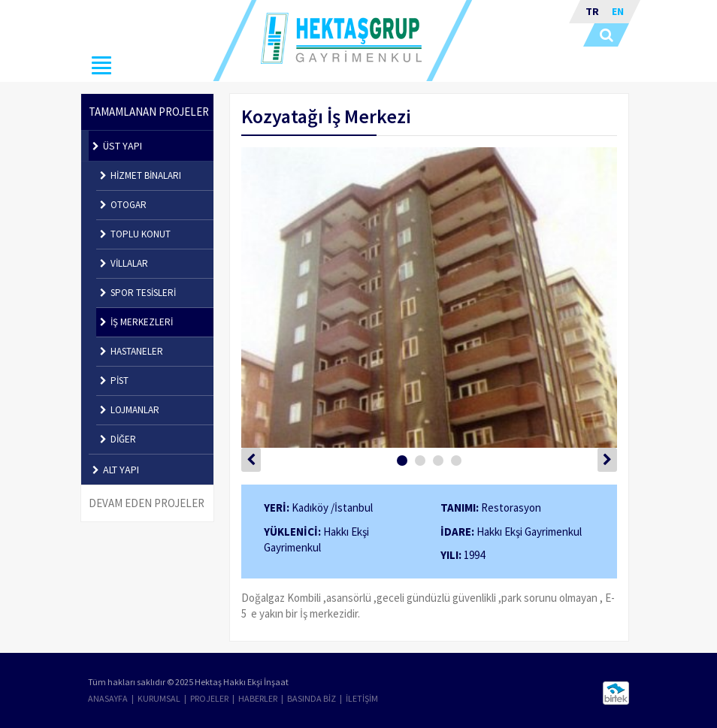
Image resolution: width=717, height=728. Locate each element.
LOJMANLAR (130, 410)
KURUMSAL (159, 698)
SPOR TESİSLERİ (138, 293)
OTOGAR (123, 205)
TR (592, 11)
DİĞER (118, 439)
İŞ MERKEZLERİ (136, 322)
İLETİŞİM (362, 698)
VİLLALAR (124, 263)
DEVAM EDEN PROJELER (147, 503)
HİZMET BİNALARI (141, 175)
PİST (114, 381)
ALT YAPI (116, 470)
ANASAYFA (108, 698)
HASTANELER (132, 351)
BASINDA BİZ (312, 698)
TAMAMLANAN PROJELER (149, 112)
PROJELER (209, 698)
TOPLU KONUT (135, 234)
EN (618, 11)
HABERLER (258, 698)
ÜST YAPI (117, 146)
